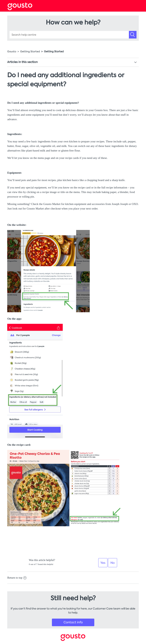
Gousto (12, 51)
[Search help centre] (73, 35)
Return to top (17, 578)
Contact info (73, 622)
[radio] (103, 563)
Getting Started (30, 51)
